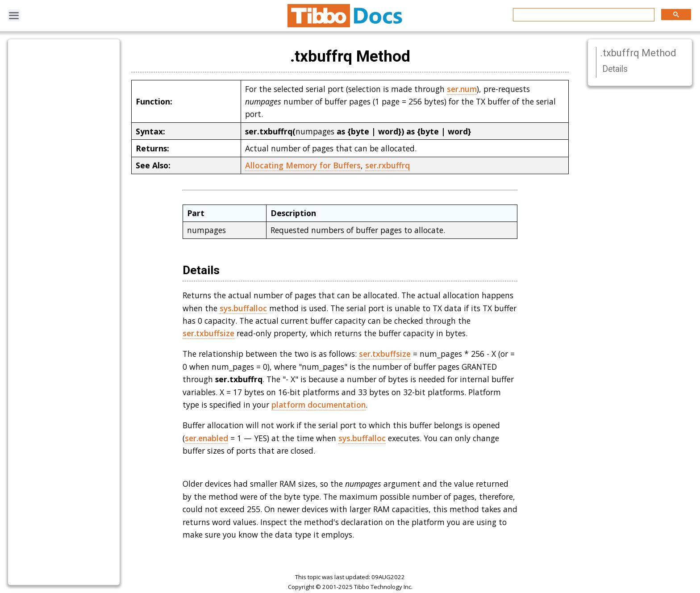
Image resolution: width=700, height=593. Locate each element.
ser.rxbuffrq (387, 165)
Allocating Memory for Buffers (303, 165)
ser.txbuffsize (208, 333)
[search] (583, 15)
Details (615, 69)
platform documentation (319, 405)
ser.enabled (206, 438)
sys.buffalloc (243, 308)
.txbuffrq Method (638, 53)
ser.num (462, 89)
